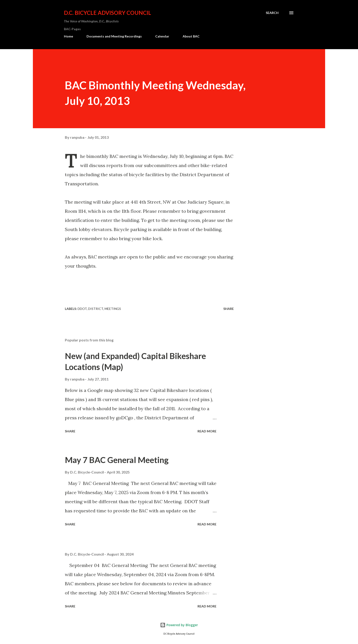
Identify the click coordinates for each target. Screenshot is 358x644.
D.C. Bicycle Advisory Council (108, 13)
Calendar (162, 36)
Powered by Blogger (179, 625)
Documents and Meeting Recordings (114, 36)
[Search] (272, 13)
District (96, 309)
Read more (207, 431)
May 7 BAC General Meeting (117, 460)
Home (68, 36)
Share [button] (229, 309)
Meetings (113, 309)
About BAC (191, 36)
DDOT (82, 309)
